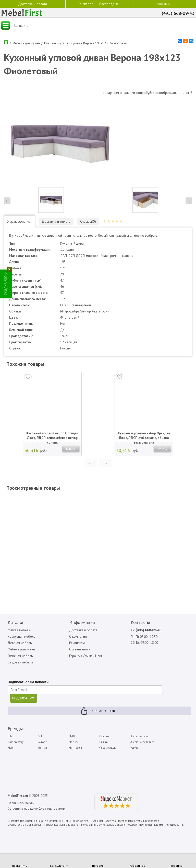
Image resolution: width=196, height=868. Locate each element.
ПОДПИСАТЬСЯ (24, 698)
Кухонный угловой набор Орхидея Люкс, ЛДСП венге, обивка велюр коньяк (52, 436)
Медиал (74, 742)
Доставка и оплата (33, 4)
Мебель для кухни (26, 43)
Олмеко (104, 736)
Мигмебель (76, 748)
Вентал (43, 748)
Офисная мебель (20, 656)
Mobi (11, 748)
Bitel (11, 736)
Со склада (85, 4)
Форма (134, 748)
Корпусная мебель (21, 637)
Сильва (103, 742)
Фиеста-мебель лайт (142, 742)
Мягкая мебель (19, 630)
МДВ (72, 736)
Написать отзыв (102, 711)
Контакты (163, 4)
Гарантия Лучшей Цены (86, 656)
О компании (78, 637)
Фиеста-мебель (139, 736)
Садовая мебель (20, 662)
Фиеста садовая (109, 748)
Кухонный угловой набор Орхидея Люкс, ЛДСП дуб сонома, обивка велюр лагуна (144, 436)
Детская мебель (20, 643)
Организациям (80, 649)
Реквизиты (77, 643)
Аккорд (43, 742)
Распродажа (109, 4)
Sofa (41, 736)
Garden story (16, 742)
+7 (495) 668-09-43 (146, 630)
